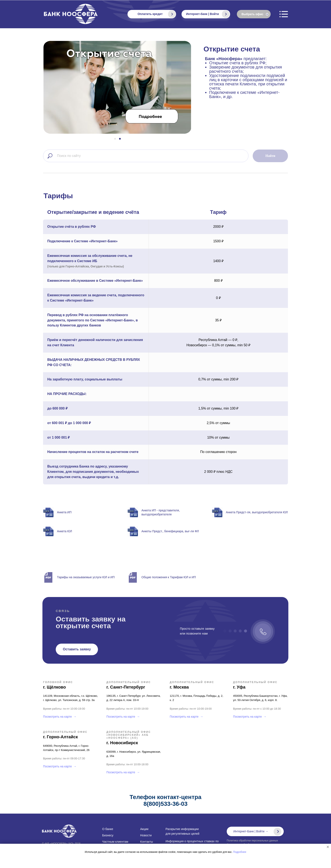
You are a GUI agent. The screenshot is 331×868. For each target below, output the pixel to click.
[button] (77, 649)
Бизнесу (108, 835)
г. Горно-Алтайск (60, 737)
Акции (144, 829)
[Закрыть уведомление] (328, 847)
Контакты (147, 842)
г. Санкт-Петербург (126, 687)
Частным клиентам (115, 842)
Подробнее (240, 852)
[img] (226, 14)
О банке (108, 829)
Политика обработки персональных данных (252, 841)
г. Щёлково (54, 687)
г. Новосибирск (122, 743)
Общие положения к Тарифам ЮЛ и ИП (169, 577)
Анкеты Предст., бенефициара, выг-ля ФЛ (170, 531)
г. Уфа (239, 687)
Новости (146, 835)
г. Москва (179, 687)
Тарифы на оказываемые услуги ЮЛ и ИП (86, 577)
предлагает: (247, 77)
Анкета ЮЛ (64, 531)
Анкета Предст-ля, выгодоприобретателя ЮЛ (257, 512)
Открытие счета (232, 49)
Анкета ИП (64, 512)
